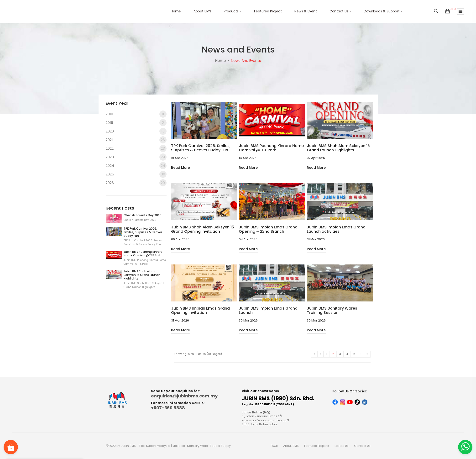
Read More (180, 168)
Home (176, 11)
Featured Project (268, 11)
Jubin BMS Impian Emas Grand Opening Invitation (200, 311)
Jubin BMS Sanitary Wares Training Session (332, 311)
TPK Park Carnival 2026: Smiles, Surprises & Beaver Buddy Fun (143, 232)
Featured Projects (317, 446)
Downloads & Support (382, 11)
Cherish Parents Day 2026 (143, 215)
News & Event (306, 11)
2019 (136, 123)
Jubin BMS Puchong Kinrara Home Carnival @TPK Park (143, 253)
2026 (136, 183)
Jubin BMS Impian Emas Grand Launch (268, 311)
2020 (136, 131)
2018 (136, 114)
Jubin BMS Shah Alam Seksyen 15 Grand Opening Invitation (203, 229)
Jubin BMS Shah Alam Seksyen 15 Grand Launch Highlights (142, 275)
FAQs (274, 446)
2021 (136, 140)
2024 (136, 166)
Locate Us (342, 446)
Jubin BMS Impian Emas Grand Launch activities (336, 229)
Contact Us (339, 11)
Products (231, 11)
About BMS (202, 11)
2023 (136, 157)
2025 (136, 174)
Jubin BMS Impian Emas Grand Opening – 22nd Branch (268, 229)
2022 (136, 148)
